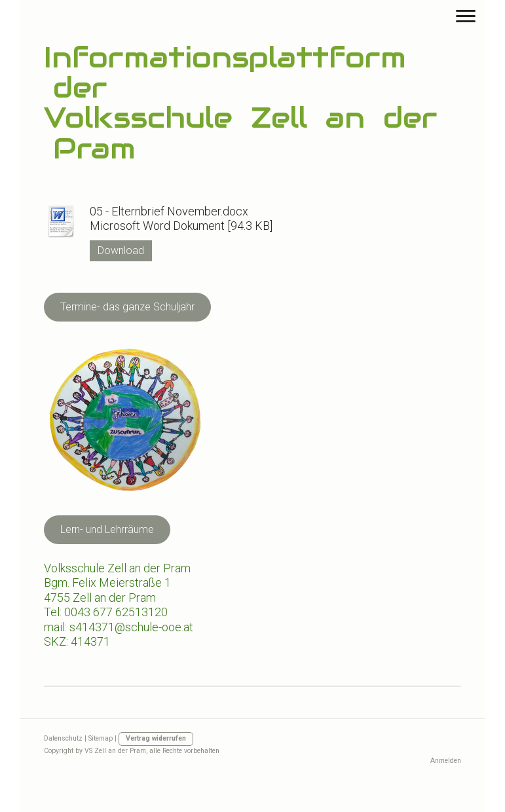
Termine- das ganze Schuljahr (127, 307)
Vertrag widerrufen (156, 738)
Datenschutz (63, 738)
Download (121, 250)
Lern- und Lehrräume (107, 529)
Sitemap (101, 738)
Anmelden (446, 761)
